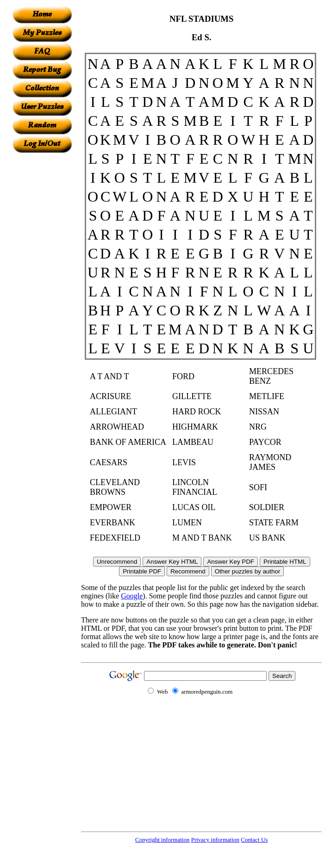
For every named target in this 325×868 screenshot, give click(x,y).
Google (132, 596)
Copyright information (162, 840)
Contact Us (254, 840)
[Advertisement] (42, 292)
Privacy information (215, 840)
